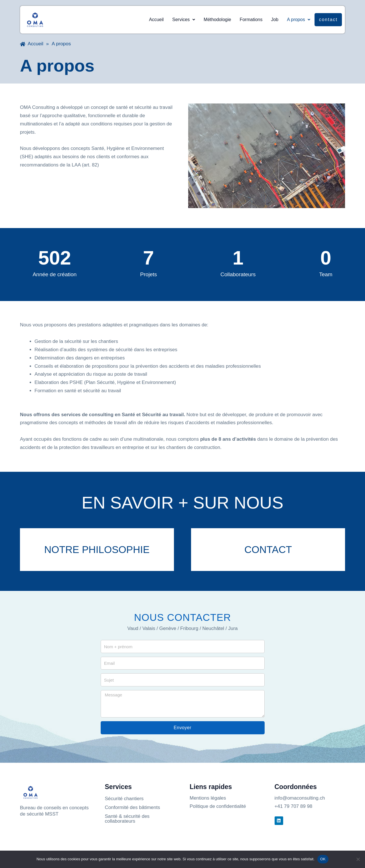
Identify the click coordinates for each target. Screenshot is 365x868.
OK (323, 859)
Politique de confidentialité (218, 806)
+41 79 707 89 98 (294, 806)
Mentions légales (208, 798)
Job (275, 20)
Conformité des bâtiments (133, 807)
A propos (299, 20)
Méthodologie (217, 20)
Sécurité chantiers (124, 799)
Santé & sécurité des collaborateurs (127, 819)
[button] (184, 20)
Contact (328, 20)
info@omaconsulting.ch (300, 798)
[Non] (358, 859)
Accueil (156, 20)
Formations (251, 20)
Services (184, 20)
